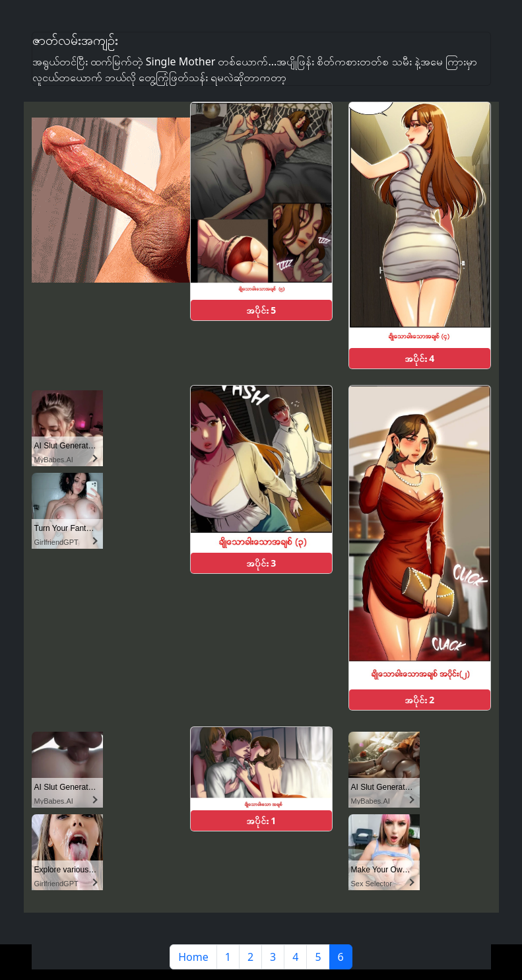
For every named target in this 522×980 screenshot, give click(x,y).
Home (193, 957)
